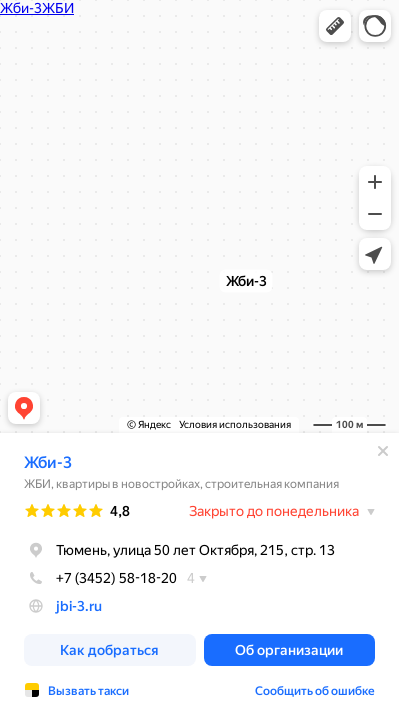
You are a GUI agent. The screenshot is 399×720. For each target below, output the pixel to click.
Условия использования (235, 424)
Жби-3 (48, 462)
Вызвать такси (88, 691)
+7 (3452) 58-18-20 (100, 578)
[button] (335, 26)
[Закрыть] (383, 451)
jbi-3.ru (79, 606)
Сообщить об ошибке (315, 691)
